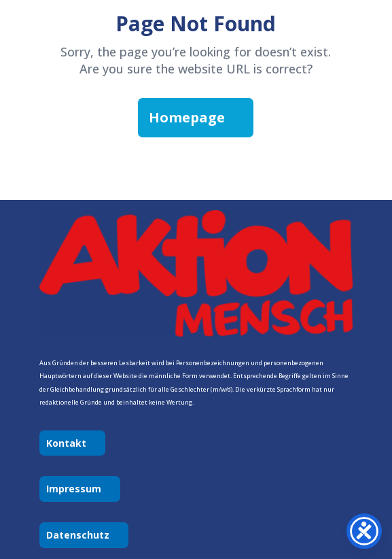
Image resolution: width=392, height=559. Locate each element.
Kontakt (66, 443)
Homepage (187, 117)
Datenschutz (78, 535)
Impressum (74, 489)
